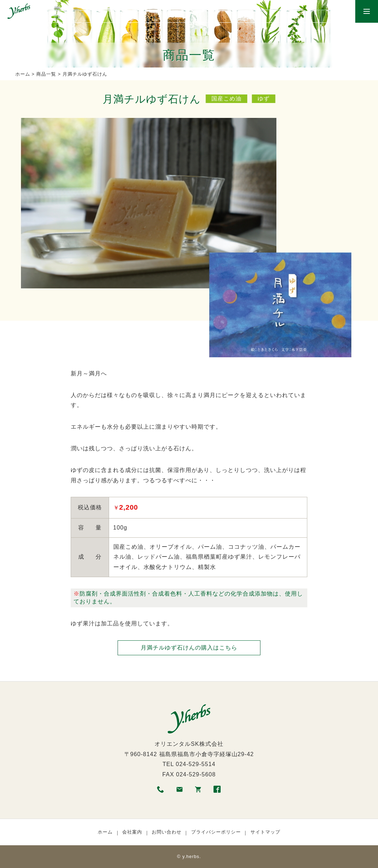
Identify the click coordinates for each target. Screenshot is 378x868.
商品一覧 (46, 74)
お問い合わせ (167, 832)
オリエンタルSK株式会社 (189, 744)
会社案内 (132, 832)
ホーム (23, 74)
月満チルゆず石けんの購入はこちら (189, 648)
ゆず (264, 99)
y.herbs (191, 856)
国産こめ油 (226, 99)
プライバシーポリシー (216, 832)
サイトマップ (265, 832)
